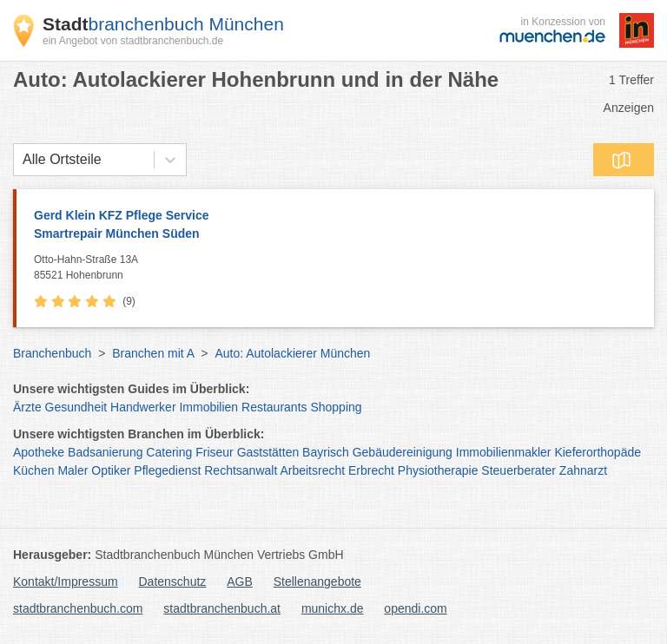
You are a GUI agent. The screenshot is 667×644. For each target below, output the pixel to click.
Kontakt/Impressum (66, 582)
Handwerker (143, 407)
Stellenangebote (317, 582)
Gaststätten (268, 452)
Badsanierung (105, 452)
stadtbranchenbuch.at (222, 608)
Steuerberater (518, 470)
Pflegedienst (167, 470)
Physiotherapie (438, 470)
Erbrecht (371, 470)
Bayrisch (326, 452)
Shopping (336, 407)
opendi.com (415, 608)
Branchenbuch (52, 353)
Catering (169, 452)
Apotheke (39, 452)
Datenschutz (173, 582)
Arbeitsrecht (312, 470)
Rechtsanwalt (241, 470)
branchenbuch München (163, 24)
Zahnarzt (583, 470)
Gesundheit (76, 407)
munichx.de (333, 608)
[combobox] (23, 160)
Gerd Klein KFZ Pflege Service (335, 226)
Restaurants (274, 407)
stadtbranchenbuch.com (78, 608)
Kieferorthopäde (598, 452)
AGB (240, 582)
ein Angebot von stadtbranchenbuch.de (133, 41)
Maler (73, 470)
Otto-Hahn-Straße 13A (340, 268)
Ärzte (27, 407)
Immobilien (208, 407)
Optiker (111, 470)
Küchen (33, 470)
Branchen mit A (153, 353)
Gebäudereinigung (403, 452)
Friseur (215, 452)
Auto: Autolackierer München (292, 353)
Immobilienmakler (504, 452)
